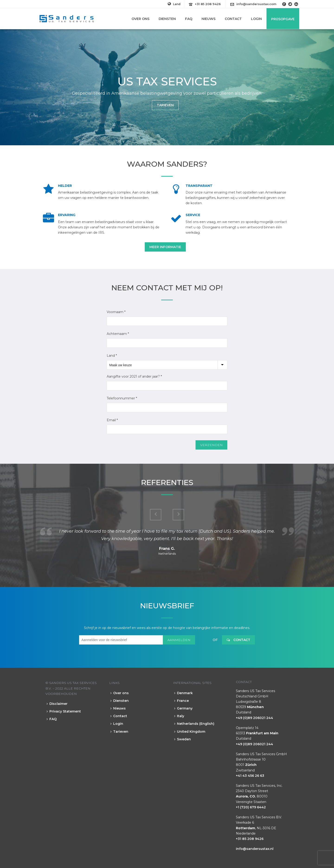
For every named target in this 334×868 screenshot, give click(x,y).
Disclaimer (57, 704)
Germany (183, 708)
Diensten (167, 19)
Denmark (183, 693)
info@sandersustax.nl (255, 849)
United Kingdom (190, 732)
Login (256, 19)
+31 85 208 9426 (208, 4)
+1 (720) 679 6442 (251, 807)
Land (174, 4)
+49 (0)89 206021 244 (254, 718)
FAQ (189, 19)
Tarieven (119, 732)
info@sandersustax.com (256, 4)
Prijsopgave (283, 19)
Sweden (183, 739)
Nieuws (209, 19)
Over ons (140, 19)
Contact (233, 19)
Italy (179, 716)
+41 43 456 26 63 (250, 776)
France (181, 701)
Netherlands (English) (194, 724)
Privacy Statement (64, 711)
